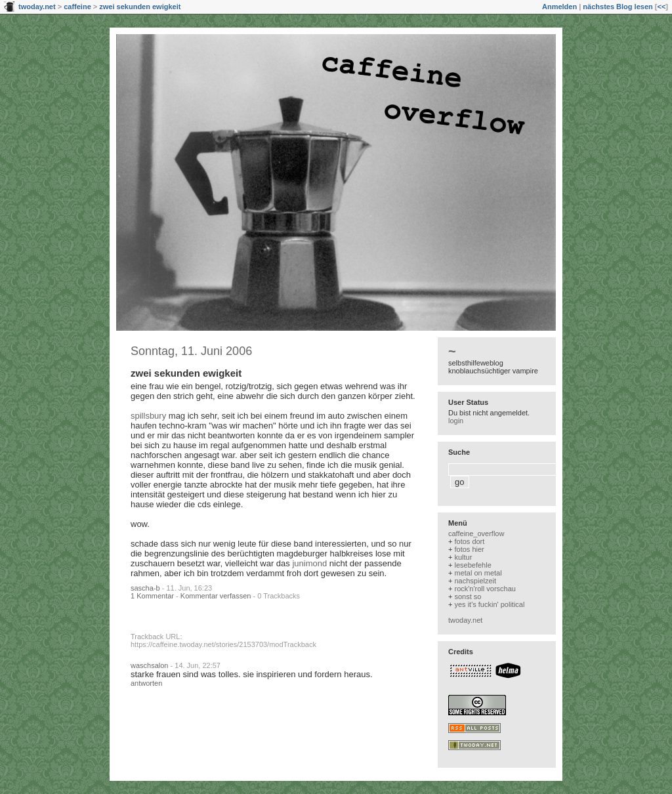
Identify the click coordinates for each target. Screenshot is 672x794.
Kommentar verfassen (216, 596)
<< (661, 7)
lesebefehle (472, 565)
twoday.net (37, 7)
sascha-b (145, 588)
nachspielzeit (475, 581)
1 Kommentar (152, 596)
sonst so (468, 596)
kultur (463, 557)
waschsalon (149, 665)
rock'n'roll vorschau (485, 589)
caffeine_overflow (476, 533)
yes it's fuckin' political (489, 604)
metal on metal (478, 573)
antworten (146, 683)
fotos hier (469, 549)
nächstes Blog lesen (618, 7)
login (456, 421)
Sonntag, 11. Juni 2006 (191, 351)
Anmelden (559, 7)
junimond (309, 563)
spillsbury (148, 416)
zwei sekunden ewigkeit (140, 7)
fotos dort (469, 541)
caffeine (77, 7)
